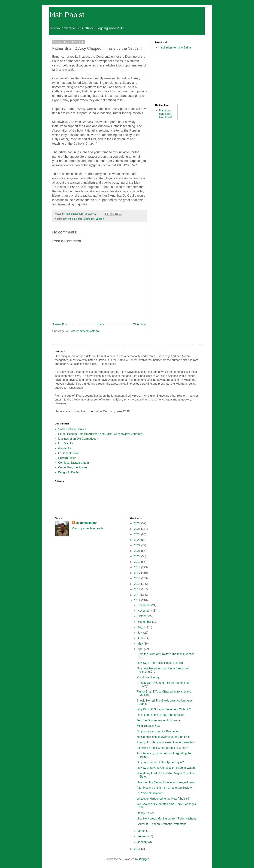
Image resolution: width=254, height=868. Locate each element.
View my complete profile (88, 528)
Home (100, 324)
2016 (138, 578)
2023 (138, 540)
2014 (138, 589)
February (143, 836)
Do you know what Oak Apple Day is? (160, 762)
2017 (138, 573)
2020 (138, 556)
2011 (138, 849)
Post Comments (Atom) (84, 331)
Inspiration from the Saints (175, 48)
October (143, 616)
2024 (138, 534)
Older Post (140, 324)
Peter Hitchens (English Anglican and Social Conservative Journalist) (101, 434)
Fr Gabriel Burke (69, 453)
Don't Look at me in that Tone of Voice (160, 715)
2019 (138, 562)
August (142, 627)
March (142, 831)
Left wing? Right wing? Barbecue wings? (162, 748)
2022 (138, 545)
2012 (138, 600)
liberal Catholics (85, 219)
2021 (138, 551)
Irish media (69, 219)
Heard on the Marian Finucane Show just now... (166, 782)
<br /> (166, 76)
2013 (138, 595)
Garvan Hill (65, 448)
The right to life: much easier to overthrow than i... (168, 742)
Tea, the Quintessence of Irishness (158, 720)
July (140, 633)
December (144, 605)
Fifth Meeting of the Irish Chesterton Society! (165, 788)
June (141, 638)
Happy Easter (145, 813)
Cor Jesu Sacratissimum (73, 463)
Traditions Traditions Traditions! (165, 114)
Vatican (100, 219)
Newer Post (60, 324)
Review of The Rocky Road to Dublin (160, 663)
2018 (138, 567)
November (144, 611)
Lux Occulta (66, 443)
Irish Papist (67, 15)
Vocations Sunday (148, 677)
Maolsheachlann (86, 523)
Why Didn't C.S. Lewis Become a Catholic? (164, 709)
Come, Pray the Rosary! (73, 467)
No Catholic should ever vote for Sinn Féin (163, 737)
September (145, 622)
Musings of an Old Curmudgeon (78, 439)
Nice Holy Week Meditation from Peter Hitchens (167, 819)
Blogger (144, 859)
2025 (138, 529)
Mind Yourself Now (148, 726)
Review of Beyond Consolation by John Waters (166, 768)
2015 (138, 584)
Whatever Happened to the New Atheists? (163, 799)
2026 (138, 523)
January (143, 842)
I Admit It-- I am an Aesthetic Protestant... (162, 824)
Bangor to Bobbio (69, 472)
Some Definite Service (72, 429)
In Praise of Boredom (150, 793)
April (141, 649)
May (140, 644)
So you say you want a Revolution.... (160, 731)
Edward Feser (67, 458)
